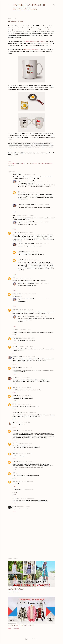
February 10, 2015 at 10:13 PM (32, 192)
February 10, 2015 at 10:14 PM (26, 310)
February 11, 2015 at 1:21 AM (28, 368)
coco (14, 506)
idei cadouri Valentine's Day (46, 163)
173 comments (15, 592)
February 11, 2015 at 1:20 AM (29, 356)
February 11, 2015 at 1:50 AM (24, 404)
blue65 (15, 377)
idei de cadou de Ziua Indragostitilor (36, 41)
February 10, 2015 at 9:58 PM (42, 181)
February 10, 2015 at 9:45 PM (28, 233)
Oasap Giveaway (16, 589)
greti (14, 422)
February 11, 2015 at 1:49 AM (25, 396)
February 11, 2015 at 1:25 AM (25, 387)
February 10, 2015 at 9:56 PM (42, 244)
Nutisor (15, 404)
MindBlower (11, 166)
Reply (14, 212)
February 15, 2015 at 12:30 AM (28, 498)
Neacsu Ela (16, 346)
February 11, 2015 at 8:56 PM (33, 252)
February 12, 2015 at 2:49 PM (27, 490)
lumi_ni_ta (16, 462)
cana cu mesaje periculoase (31, 49)
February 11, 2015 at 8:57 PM (33, 260)
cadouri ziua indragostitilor (32, 163)
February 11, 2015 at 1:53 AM (29, 412)
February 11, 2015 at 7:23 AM (25, 443)
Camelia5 (15, 443)
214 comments (15, 629)
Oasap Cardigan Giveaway (21, 625)
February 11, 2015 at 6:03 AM (26, 431)
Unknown (16, 278)
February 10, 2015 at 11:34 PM (28, 338)
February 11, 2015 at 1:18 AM (26, 346)
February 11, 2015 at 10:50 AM (26, 462)
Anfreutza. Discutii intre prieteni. (29, 7)
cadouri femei (22, 163)
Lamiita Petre (17, 233)
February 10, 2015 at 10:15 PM (42, 205)
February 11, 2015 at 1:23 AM (24, 378)
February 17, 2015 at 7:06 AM (23, 507)
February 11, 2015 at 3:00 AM (23, 422)
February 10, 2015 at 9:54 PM (26, 278)
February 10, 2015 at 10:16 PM (42, 299)
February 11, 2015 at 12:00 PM (26, 473)
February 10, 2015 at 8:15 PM (29, 174)
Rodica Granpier (17, 356)
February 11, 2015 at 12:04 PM (26, 481)
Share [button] (9, 161)
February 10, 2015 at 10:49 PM (23, 330)
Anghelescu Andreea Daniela (26, 181)
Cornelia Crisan (17, 294)
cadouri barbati (15, 163)
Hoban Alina (21, 192)
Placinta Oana (17, 368)
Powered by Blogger (31, 639)
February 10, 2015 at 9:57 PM (42, 222)
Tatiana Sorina (17, 338)
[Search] (54, 5)
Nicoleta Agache (18, 412)
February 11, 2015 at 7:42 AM (26, 453)
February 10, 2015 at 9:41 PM (27, 215)
